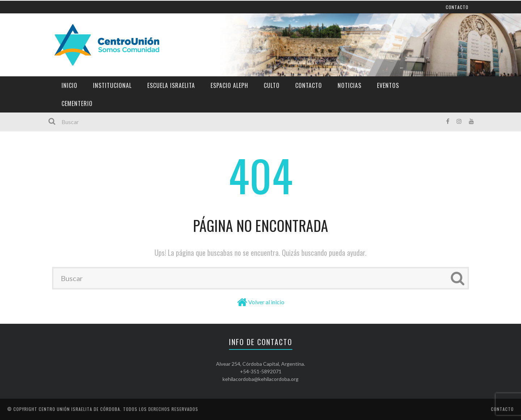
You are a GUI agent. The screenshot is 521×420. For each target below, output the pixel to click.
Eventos (388, 85)
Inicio (69, 85)
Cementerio (77, 103)
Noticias (350, 85)
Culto (272, 85)
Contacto (309, 85)
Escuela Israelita (171, 85)
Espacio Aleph (229, 85)
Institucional (112, 85)
